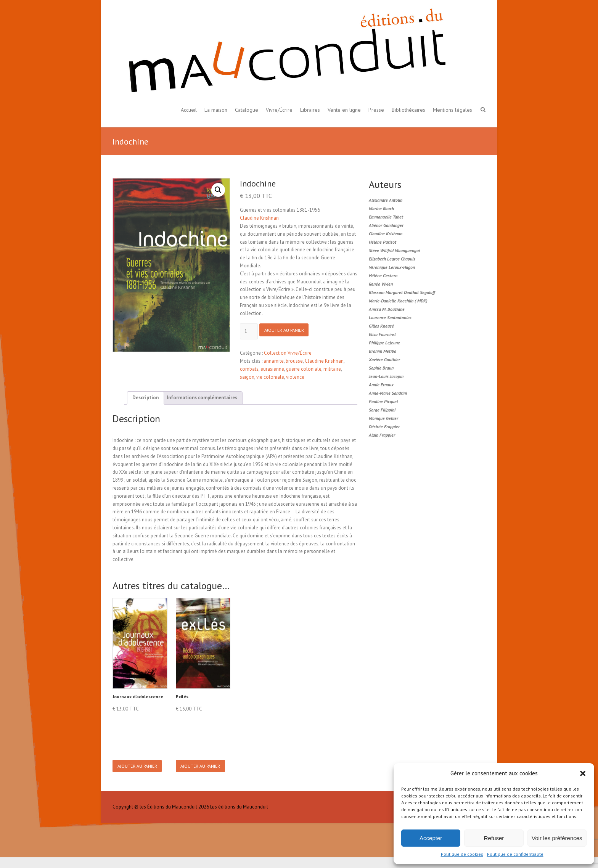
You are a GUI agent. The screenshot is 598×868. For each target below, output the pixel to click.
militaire (332, 369)
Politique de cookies (462, 854)
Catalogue (247, 110)
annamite (274, 361)
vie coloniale (270, 377)
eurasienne (272, 369)
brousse (294, 361)
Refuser (494, 838)
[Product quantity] (249, 332)
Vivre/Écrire (279, 110)
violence (295, 377)
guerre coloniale (304, 369)
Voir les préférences (557, 838)
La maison (216, 110)
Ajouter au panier (289, 332)
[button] (583, 773)
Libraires (310, 110)
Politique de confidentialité (515, 854)
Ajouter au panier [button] (139, 772)
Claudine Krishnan (259, 218)
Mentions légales (453, 110)
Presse (376, 110)
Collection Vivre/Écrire (288, 353)
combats (249, 369)
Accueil (189, 110)
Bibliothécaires (408, 110)
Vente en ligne (344, 110)
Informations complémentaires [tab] (202, 398)
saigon (247, 377)
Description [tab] (145, 398)
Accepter (431, 838)
